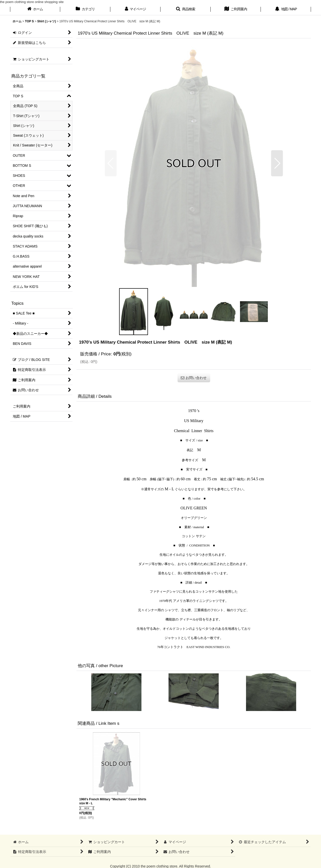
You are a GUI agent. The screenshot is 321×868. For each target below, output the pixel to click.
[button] (186, 10)
